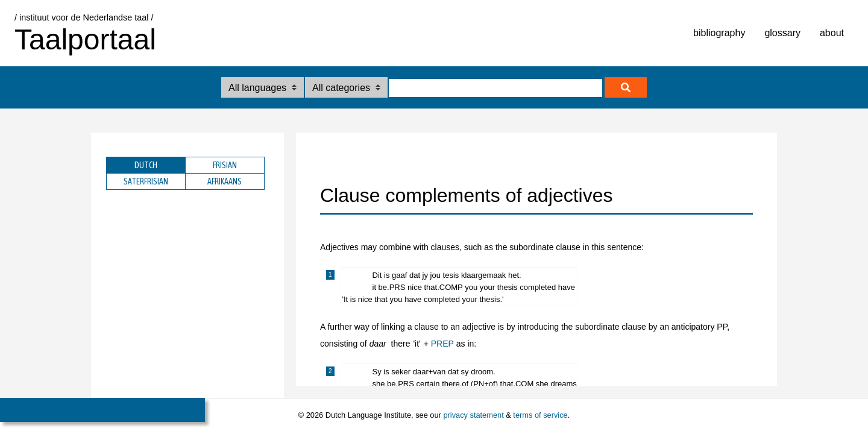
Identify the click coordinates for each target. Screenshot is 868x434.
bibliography (719, 33)
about (832, 33)
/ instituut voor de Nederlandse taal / (84, 17)
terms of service (540, 415)
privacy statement (473, 415)
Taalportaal (85, 39)
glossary (782, 33)
